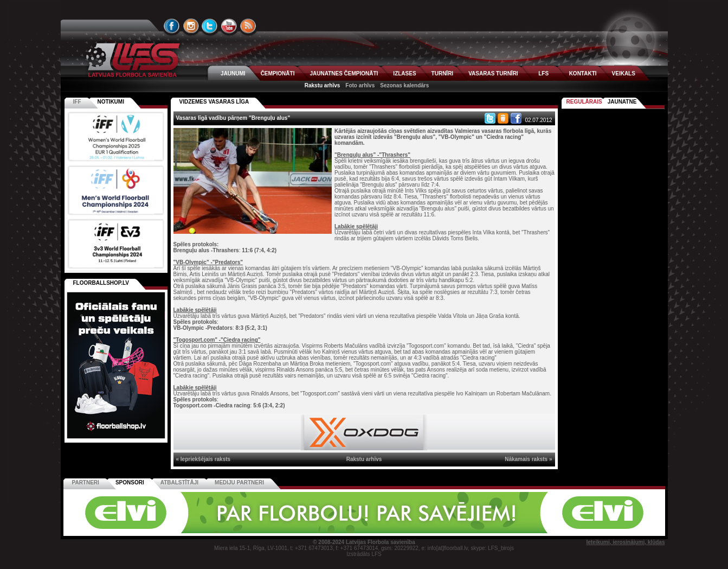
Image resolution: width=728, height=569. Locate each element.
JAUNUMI (233, 73)
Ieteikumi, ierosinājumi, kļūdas (625, 542)
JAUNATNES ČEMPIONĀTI (344, 73)
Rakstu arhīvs (323, 85)
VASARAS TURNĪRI (493, 73)
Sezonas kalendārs (404, 85)
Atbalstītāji (179, 482)
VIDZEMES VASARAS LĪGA (214, 102)
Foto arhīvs (360, 85)
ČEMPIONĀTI (278, 73)
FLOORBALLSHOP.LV (101, 283)
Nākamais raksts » (528, 459)
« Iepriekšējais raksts (204, 459)
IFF (77, 102)
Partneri (86, 482)
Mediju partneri (239, 482)
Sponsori (130, 482)
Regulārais (584, 102)
